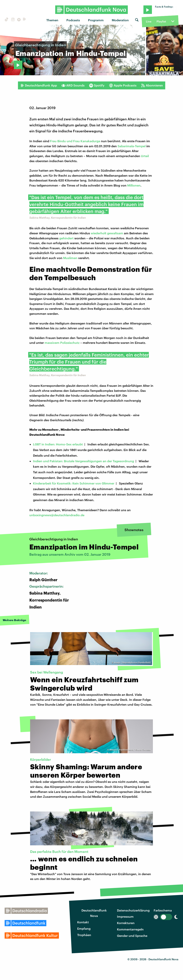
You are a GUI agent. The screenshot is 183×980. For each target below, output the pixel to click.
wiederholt (99, 233)
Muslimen (70, 258)
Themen (52, 20)
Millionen (134, 185)
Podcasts (73, 20)
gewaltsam (115, 233)
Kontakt (83, 922)
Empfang (84, 928)
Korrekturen (126, 923)
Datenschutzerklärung (133, 910)
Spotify (97, 85)
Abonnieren (152, 85)
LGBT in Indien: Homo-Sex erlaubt (58, 444)
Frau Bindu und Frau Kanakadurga (75, 141)
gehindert (66, 238)
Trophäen (84, 935)
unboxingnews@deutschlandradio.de (57, 515)
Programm (96, 20)
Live (149, 21)
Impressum (125, 916)
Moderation (120, 20)
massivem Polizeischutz (62, 343)
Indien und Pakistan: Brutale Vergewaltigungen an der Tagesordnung (83, 461)
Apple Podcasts (123, 85)
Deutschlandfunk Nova (94, 913)
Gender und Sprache (132, 936)
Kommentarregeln (130, 929)
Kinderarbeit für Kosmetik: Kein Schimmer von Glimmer (74, 483)
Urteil (145, 156)
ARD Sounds (73, 85)
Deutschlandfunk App (39, 85)
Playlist (161, 21)
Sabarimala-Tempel (132, 146)
